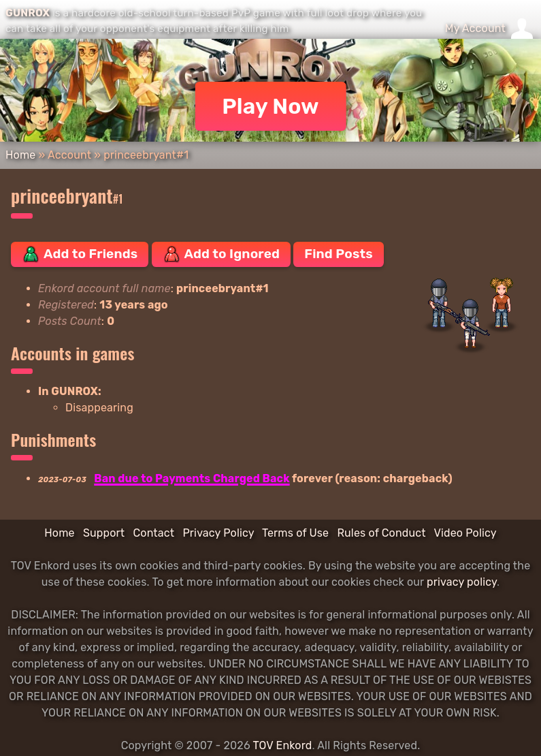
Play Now (270, 106)
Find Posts (338, 254)
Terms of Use (295, 533)
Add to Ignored (222, 254)
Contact (153, 533)
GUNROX (28, 13)
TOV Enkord (282, 745)
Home (20, 155)
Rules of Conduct (381, 533)
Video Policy (465, 533)
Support (104, 533)
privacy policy (462, 582)
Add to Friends (80, 254)
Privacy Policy (218, 533)
